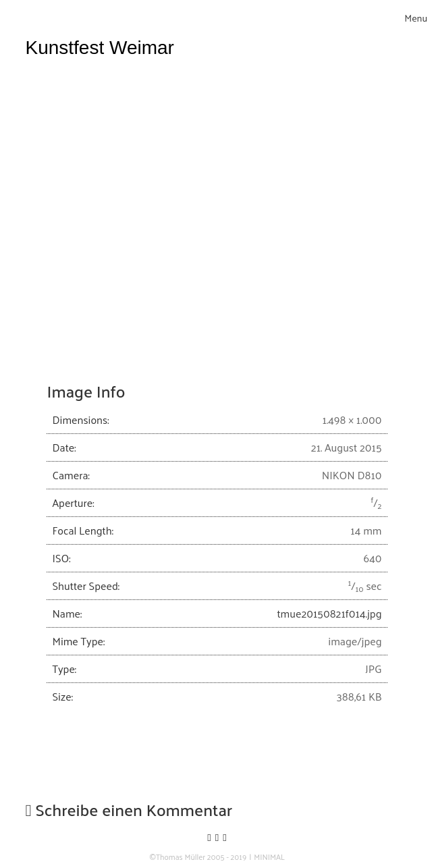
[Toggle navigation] (416, 18)
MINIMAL (269, 857)
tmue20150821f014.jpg (329, 613)
